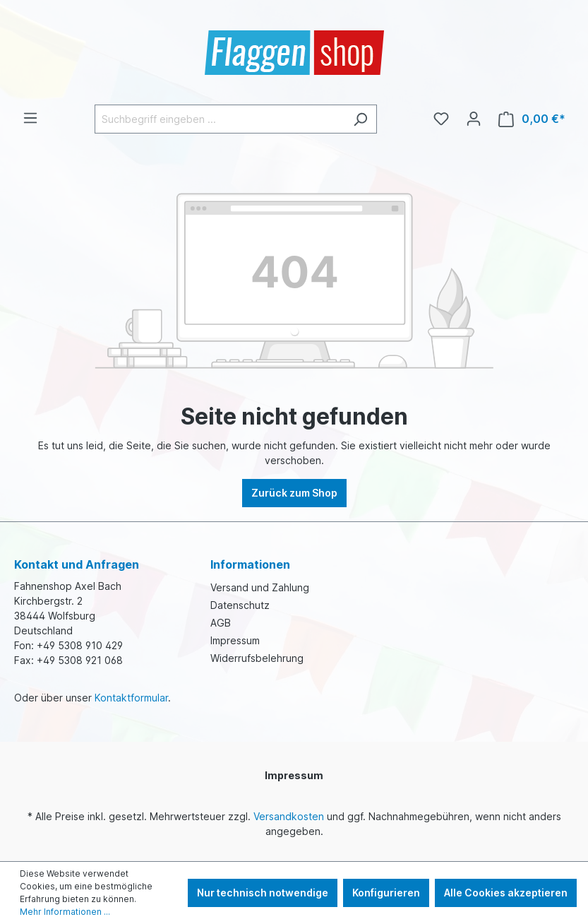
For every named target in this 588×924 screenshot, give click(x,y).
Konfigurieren (386, 893)
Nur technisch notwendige (263, 893)
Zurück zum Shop (294, 493)
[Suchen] (360, 119)
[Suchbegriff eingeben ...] (220, 119)
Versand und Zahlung (260, 587)
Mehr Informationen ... (65, 912)
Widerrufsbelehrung (257, 658)
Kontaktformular (131, 698)
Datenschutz (240, 605)
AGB (221, 623)
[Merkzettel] (441, 119)
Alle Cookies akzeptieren (506, 893)
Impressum (235, 640)
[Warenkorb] (532, 119)
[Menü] (30, 118)
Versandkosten (289, 816)
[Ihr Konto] (474, 119)
